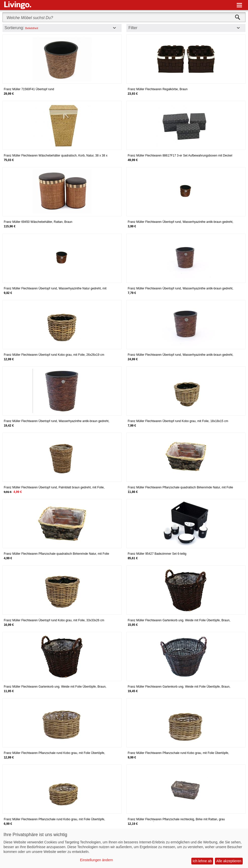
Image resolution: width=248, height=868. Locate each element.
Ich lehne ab (202, 861)
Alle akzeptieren (229, 861)
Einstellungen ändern (97, 860)
